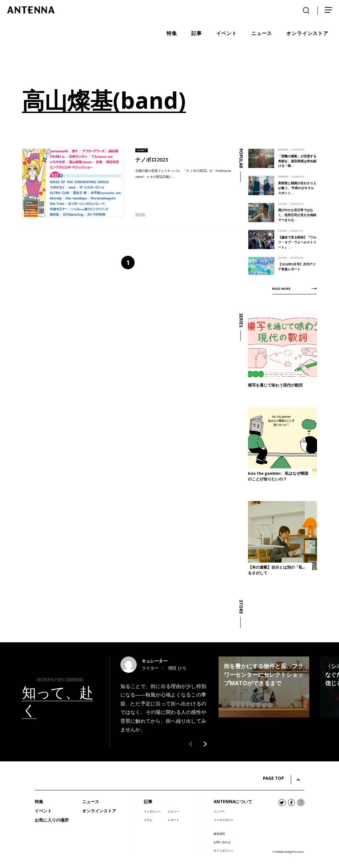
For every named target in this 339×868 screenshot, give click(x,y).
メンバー (219, 811)
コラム (148, 820)
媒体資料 (219, 833)
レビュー (174, 811)
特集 (39, 802)
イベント (43, 811)
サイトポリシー (224, 850)
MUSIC (140, 214)
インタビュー (152, 811)
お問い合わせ (222, 842)
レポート (174, 820)
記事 (148, 802)
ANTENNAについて (233, 802)
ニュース (91, 802)
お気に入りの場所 (52, 820)
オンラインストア (99, 811)
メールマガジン (224, 820)
